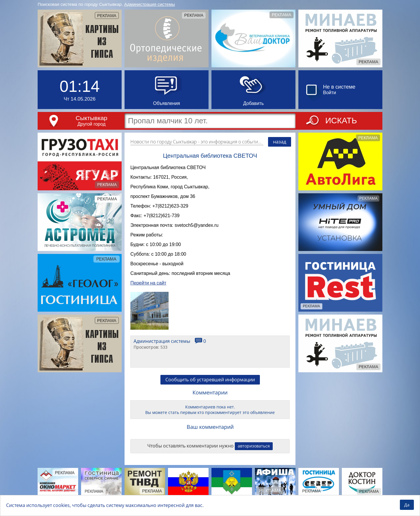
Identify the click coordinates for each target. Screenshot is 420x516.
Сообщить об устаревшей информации (210, 391)
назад (280, 142)
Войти (330, 93)
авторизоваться (254, 457)
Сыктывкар (91, 118)
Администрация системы (150, 4)
